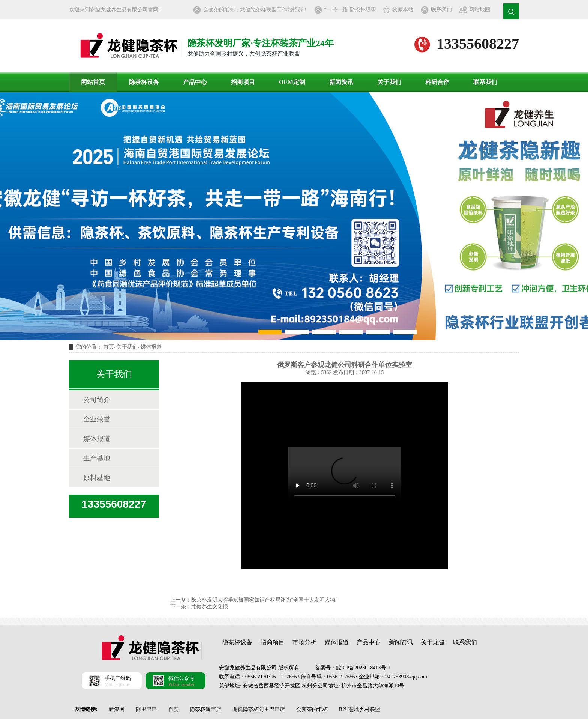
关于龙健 (433, 642)
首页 (109, 347)
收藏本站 (403, 10)
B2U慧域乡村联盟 (360, 709)
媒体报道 (151, 347)
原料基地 (97, 478)
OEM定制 (292, 82)
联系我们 (441, 10)
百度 (173, 709)
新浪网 (117, 709)
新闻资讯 (341, 82)
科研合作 (437, 82)
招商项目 (243, 82)
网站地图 (480, 10)
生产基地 (97, 458)
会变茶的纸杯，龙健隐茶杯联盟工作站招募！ (256, 10)
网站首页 (93, 82)
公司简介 (97, 400)
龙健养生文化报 (210, 607)
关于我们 (389, 82)
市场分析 (304, 642)
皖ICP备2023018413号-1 (363, 668)
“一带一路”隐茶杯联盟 (350, 10)
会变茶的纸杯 (312, 709)
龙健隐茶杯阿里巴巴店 (259, 709)
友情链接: (86, 709)
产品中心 (195, 82)
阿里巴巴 (146, 709)
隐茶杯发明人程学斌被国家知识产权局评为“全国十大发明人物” (264, 600)
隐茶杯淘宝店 (205, 709)
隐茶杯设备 (144, 82)
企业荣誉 (97, 419)
